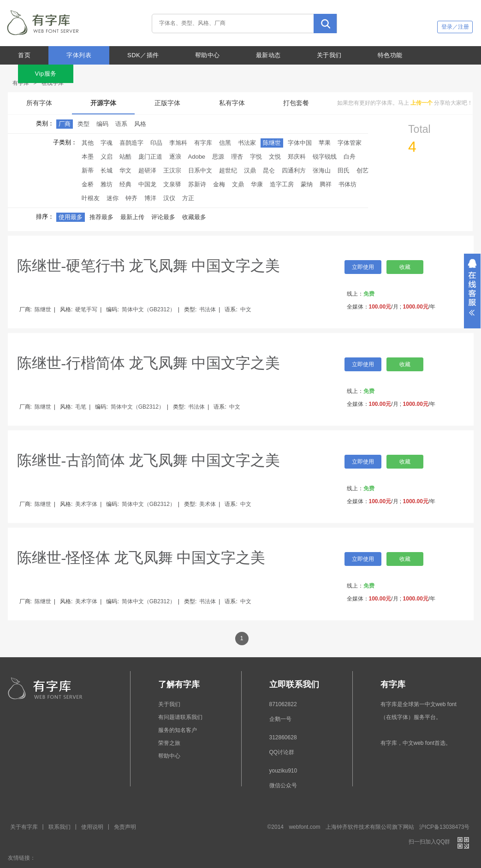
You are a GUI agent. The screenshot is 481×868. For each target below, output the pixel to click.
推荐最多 (101, 217)
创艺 (362, 170)
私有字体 (232, 103)
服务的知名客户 (178, 730)
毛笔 (81, 407)
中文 (246, 309)
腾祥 (326, 184)
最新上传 (132, 217)
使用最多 (71, 217)
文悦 (275, 157)
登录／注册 (455, 27)
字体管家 (350, 143)
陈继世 (272, 143)
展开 (472, 291)
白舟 (350, 157)
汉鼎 (250, 170)
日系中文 (200, 170)
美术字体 (86, 504)
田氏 (344, 170)
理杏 (237, 157)
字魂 (107, 143)
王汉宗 (172, 170)
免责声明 (125, 827)
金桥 (88, 184)
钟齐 (131, 198)
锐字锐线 (325, 157)
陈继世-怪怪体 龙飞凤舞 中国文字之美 (141, 558)
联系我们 (59, 827)
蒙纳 (307, 184)
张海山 (322, 170)
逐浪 (175, 157)
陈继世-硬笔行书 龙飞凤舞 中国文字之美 (149, 266)
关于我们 (329, 55)
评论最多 (163, 217)
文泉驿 (172, 184)
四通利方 (294, 170)
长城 (107, 170)
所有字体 (39, 103)
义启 (107, 157)
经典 (125, 184)
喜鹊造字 (131, 143)
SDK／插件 (143, 55)
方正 (188, 198)
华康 (257, 184)
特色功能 (390, 55)
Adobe (197, 157)
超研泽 (147, 170)
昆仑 (269, 170)
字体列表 (79, 55)
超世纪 (228, 170)
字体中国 (300, 143)
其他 (88, 143)
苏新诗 (197, 184)
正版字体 (167, 103)
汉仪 (169, 198)
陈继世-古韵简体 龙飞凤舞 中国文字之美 (149, 460)
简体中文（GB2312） (148, 309)
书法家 (247, 143)
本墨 (88, 157)
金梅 (219, 184)
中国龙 (147, 184)
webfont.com (304, 827)
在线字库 (53, 83)
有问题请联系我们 (180, 717)
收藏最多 (194, 217)
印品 (156, 143)
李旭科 (178, 143)
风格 (140, 124)
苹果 (325, 143)
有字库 (21, 83)
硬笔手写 (86, 309)
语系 (121, 124)
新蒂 (88, 170)
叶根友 (91, 198)
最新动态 (268, 55)
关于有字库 (24, 827)
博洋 (150, 198)
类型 (83, 124)
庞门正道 (150, 157)
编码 (102, 124)
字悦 (256, 157)
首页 (24, 55)
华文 (125, 170)
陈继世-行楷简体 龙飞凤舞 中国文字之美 (149, 363)
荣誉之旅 (169, 743)
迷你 (113, 198)
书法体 (208, 309)
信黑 (225, 143)
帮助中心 (208, 55)
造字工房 (282, 184)
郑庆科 (297, 157)
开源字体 (103, 103)
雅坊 (107, 184)
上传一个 (422, 103)
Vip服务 (45, 74)
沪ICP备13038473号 (444, 827)
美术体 (208, 504)
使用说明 (92, 827)
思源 (218, 157)
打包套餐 (296, 103)
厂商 (65, 124)
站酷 (125, 157)
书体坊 (347, 184)
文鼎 (238, 184)
